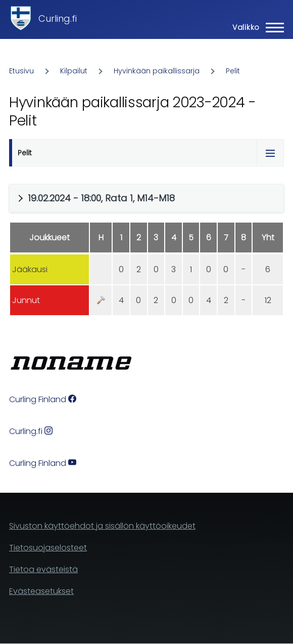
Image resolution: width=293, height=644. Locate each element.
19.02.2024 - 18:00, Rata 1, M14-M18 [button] (101, 198)
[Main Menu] (255, 27)
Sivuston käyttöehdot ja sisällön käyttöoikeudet (102, 526)
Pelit (233, 71)
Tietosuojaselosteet (48, 548)
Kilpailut (74, 71)
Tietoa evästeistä (43, 569)
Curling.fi (58, 18)
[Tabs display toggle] (270, 153)
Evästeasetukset (41, 591)
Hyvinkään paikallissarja (157, 71)
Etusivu (21, 71)
